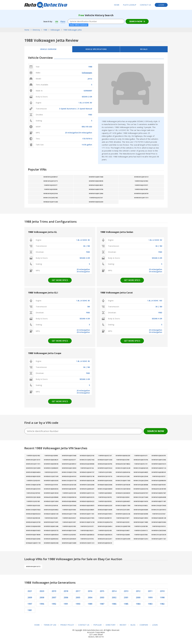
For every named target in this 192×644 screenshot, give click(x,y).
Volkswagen (87, 73)
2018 (66, 591)
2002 (114, 597)
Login (161, 5)
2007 (54, 597)
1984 (138, 604)
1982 (162, 604)
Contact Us (146, 5)
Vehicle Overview (48, 49)
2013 (126, 591)
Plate (63, 21)
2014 (114, 591)
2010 (162, 591)
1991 (66, 604)
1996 (42, 604)
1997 (30, 604)
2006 (66, 597)
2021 (30, 591)
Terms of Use (50, 625)
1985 (126, 604)
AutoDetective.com (46, 5)
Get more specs (60, 280)
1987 (102, 604)
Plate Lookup (130, 5)
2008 (42, 597)
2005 (78, 597)
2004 (90, 597)
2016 (90, 591)
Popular (97, 625)
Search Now (136, 21)
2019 (54, 591)
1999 (150, 597)
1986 (114, 604)
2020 (42, 591)
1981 (30, 610)
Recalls (144, 49)
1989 (90, 604)
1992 (54, 604)
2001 (126, 597)
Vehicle (96, 49)
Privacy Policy (67, 625)
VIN (57, 21)
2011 (150, 591)
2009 (30, 597)
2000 (138, 597)
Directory (111, 625)
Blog (133, 625)
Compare (144, 625)
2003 (102, 597)
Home (117, 5)
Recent (123, 625)
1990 (78, 604)
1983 (150, 604)
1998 (162, 597)
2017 (78, 591)
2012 (138, 591)
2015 (102, 591)
